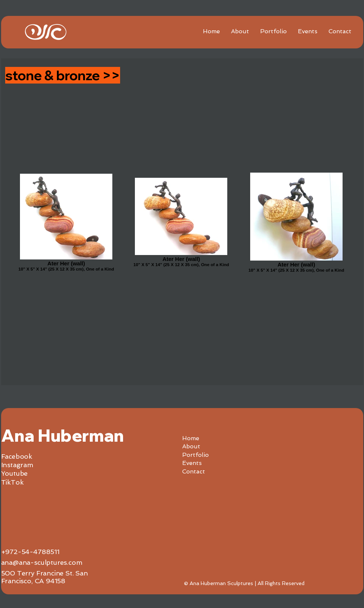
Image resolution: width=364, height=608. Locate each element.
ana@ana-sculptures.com (42, 562)
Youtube (15, 473)
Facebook (17, 456)
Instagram (17, 465)
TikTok (12, 482)
